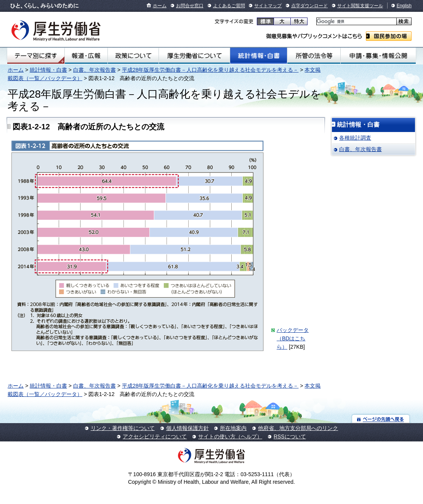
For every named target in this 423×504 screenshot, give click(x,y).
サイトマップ (268, 6)
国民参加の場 (389, 36)
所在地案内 (233, 428)
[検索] (356, 22)
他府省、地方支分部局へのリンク (298, 428)
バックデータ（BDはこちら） (293, 338)
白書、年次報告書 (95, 70)
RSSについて (290, 436)
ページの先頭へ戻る (381, 419)
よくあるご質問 (229, 6)
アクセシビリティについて (155, 436)
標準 (265, 21)
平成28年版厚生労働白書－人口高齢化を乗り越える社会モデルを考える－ (210, 70)
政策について (133, 56)
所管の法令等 (314, 56)
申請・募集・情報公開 (378, 56)
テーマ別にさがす (36, 56)
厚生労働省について (195, 56)
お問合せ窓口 (190, 6)
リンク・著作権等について (123, 428)
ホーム (160, 6)
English (404, 6)
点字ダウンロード (309, 6)
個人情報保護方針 (187, 428)
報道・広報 (86, 56)
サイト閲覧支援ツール (360, 6)
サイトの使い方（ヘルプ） (230, 436)
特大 (299, 21)
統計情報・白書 (259, 56)
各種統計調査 (355, 138)
